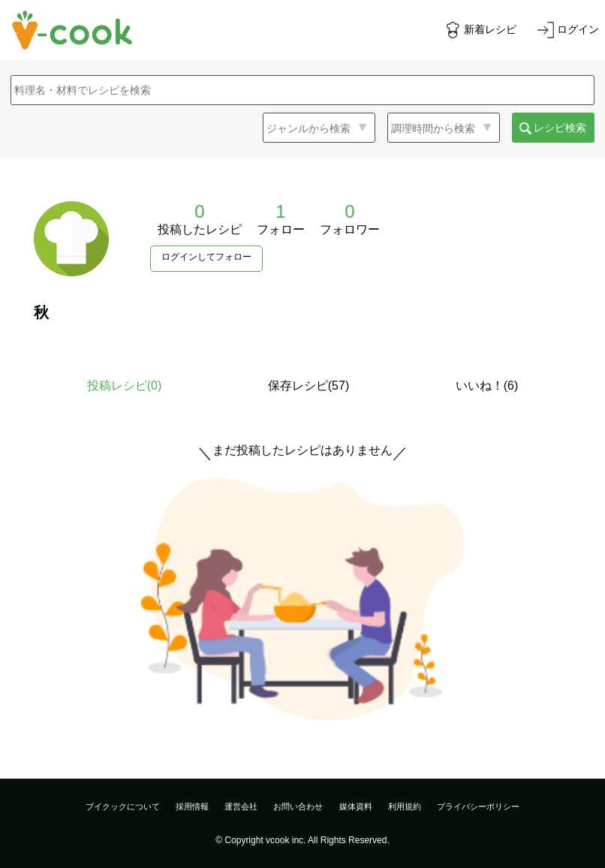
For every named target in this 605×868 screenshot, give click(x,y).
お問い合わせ (298, 806)
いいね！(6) (487, 386)
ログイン (578, 29)
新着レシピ (490, 29)
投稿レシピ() (125, 386)
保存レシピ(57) (309, 386)
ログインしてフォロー (206, 257)
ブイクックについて (123, 806)
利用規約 (405, 806)
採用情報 (192, 806)
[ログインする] (568, 30)
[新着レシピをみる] (480, 30)
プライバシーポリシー (478, 806)
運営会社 (241, 806)
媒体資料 (356, 806)
